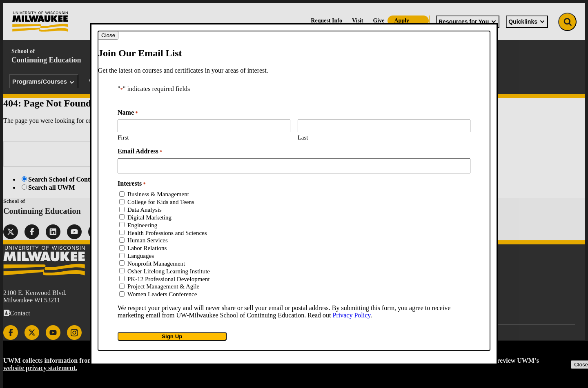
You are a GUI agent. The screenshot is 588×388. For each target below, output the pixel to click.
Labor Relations (147, 248)
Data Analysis (145, 210)
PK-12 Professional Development (169, 279)
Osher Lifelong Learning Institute (169, 271)
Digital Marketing (149, 217)
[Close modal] (108, 35)
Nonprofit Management (156, 264)
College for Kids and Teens (161, 202)
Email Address (140, 151)
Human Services (148, 240)
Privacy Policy (352, 315)
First (123, 137)
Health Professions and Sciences (167, 233)
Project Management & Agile (163, 286)
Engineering (142, 225)
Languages (141, 256)
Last (303, 137)
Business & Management (158, 194)
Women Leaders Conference (162, 294)
